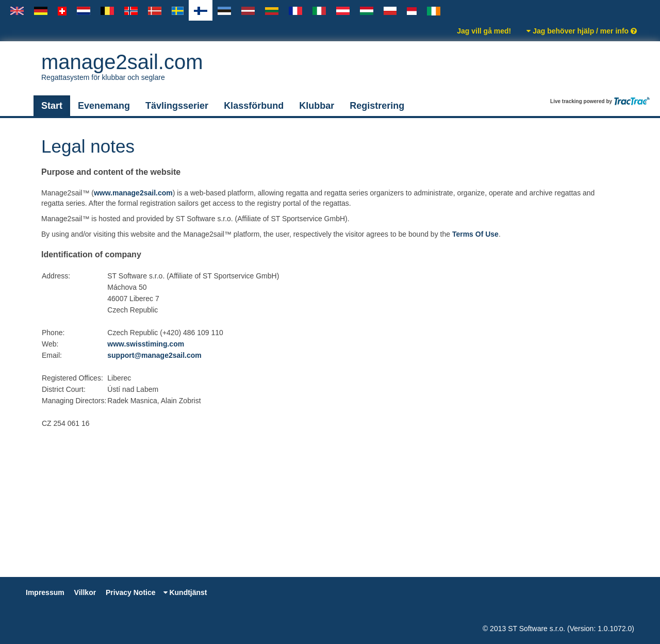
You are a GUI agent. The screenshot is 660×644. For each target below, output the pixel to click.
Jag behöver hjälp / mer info (582, 31)
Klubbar (317, 106)
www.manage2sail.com (133, 193)
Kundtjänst (185, 592)
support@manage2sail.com (154, 355)
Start (52, 106)
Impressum (45, 592)
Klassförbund (254, 106)
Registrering (377, 106)
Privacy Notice (131, 592)
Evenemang (104, 106)
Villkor (85, 592)
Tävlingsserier (177, 106)
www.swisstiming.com (146, 344)
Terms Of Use (475, 234)
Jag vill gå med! (484, 31)
